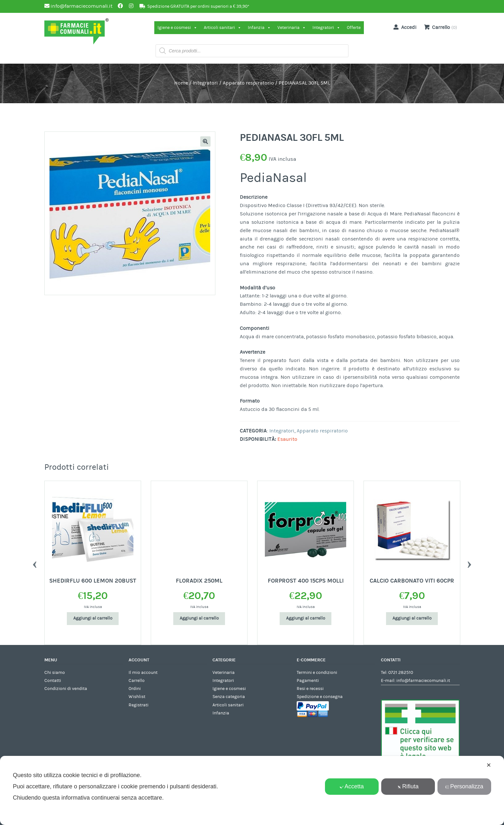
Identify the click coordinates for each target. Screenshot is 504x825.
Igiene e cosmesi (177, 28)
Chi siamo (55, 673)
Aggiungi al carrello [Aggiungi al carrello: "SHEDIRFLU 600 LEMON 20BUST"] (93, 618)
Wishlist (137, 697)
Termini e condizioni (317, 673)
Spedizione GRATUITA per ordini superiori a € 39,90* (198, 6)
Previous (35, 563)
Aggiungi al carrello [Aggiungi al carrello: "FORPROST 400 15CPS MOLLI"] (306, 618)
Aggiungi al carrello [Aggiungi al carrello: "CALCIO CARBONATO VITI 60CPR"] (412, 618)
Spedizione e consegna (320, 697)
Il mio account (143, 673)
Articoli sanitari (223, 28)
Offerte (354, 28)
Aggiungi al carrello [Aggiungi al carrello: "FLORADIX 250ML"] (199, 618)
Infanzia (259, 28)
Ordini (135, 689)
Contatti (53, 681)
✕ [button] (489, 765)
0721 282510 (401, 673)
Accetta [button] (352, 786)
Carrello (137, 681)
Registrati (139, 705)
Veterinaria (292, 28)
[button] (205, 141)
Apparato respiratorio (248, 83)
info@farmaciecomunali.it (423, 681)
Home (181, 83)
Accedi (404, 27)
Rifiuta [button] (408, 786)
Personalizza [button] (464, 786)
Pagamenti (308, 681)
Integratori (326, 28)
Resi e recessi (310, 689)
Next (469, 563)
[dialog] (252, 790)
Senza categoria (229, 697)
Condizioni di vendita (66, 689)
